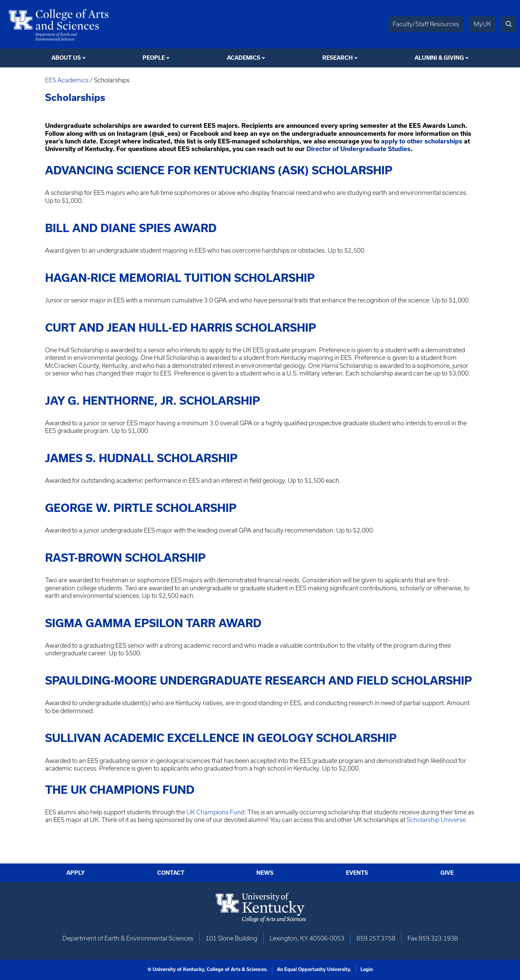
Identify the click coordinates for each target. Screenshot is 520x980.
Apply (76, 873)
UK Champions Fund (215, 812)
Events (357, 873)
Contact (171, 873)
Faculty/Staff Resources (426, 24)
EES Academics (67, 80)
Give (447, 873)
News (265, 873)
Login (367, 969)
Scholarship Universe (436, 820)
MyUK (482, 24)
